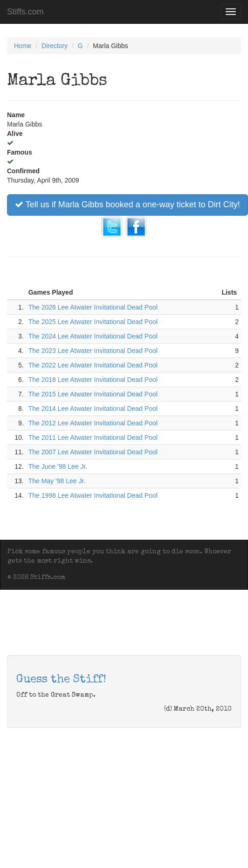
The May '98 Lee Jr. (57, 481)
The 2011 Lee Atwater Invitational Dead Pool (93, 438)
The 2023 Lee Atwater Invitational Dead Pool (93, 351)
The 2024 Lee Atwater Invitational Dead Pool (93, 336)
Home (23, 46)
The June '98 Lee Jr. (58, 466)
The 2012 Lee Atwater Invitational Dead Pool (93, 423)
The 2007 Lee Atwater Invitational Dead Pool (93, 452)
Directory (55, 46)
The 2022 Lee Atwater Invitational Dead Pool (93, 365)
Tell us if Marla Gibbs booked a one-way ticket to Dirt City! (127, 205)
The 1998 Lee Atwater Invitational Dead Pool (93, 495)
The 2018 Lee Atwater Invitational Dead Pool (93, 380)
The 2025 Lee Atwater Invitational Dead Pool (93, 322)
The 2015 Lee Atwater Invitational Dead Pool (93, 394)
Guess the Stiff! (61, 680)
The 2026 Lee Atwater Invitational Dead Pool (93, 307)
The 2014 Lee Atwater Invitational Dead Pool (93, 409)
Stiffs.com (25, 12)
